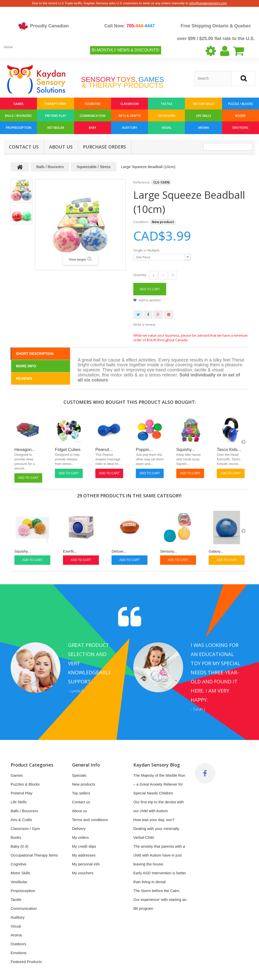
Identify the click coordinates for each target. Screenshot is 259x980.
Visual (167, 128)
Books (240, 116)
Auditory (129, 128)
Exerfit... (70, 551)
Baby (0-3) (19, 846)
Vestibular (56, 128)
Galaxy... (216, 551)
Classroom (129, 104)
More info (26, 366)
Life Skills (204, 116)
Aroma (203, 128)
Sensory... (168, 551)
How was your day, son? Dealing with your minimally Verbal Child (156, 829)
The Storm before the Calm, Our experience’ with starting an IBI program (160, 900)
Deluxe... (119, 551)
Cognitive (93, 104)
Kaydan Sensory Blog (157, 765)
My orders (81, 837)
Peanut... (104, 450)
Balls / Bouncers (18, 116)
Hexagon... (25, 450)
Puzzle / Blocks (241, 104)
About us (61, 147)
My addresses (84, 855)
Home (8, 47)
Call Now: (129, 26)
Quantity (140, 275)
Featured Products (26, 962)
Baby (92, 128)
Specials (79, 775)
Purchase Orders (104, 147)
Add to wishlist (149, 300)
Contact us (81, 802)
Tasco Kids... (229, 450)
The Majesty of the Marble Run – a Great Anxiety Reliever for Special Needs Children (159, 784)
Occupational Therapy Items (34, 855)
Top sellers (81, 793)
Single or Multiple (147, 250)
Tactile (166, 104)
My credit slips (84, 846)
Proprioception (19, 128)
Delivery (79, 829)
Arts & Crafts (129, 116)
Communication (93, 116)
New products (84, 784)
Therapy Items (55, 104)
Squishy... (186, 450)
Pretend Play (56, 116)
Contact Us (24, 147)
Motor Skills (204, 104)
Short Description (35, 354)
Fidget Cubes (68, 450)
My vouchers (83, 873)
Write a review (144, 324)
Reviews (24, 378)
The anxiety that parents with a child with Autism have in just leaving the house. (159, 855)
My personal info (86, 864)
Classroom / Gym (25, 829)
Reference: (142, 182)
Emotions (240, 128)
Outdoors (167, 116)
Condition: (141, 222)
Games (18, 104)
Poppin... (144, 450)
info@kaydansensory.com (208, 3)
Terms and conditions (90, 820)
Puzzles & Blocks (25, 784)
